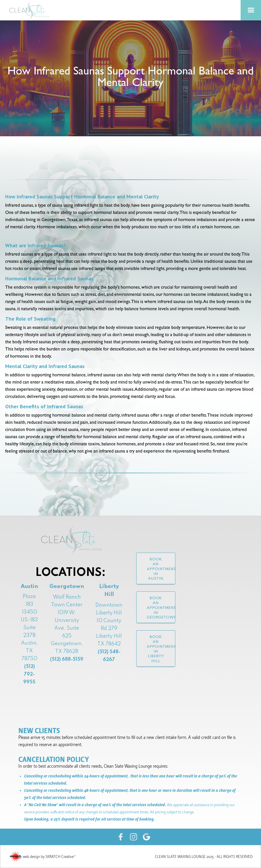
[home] (32, 10)
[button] (251, 10)
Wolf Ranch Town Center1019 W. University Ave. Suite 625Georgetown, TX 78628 (67, 628)
